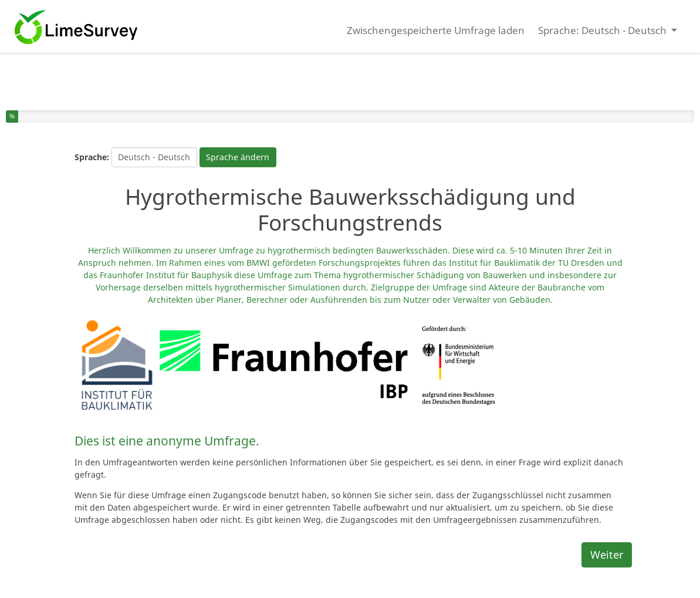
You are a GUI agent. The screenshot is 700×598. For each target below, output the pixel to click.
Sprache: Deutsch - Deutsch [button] (603, 30)
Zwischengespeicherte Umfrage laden (436, 30)
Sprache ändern (238, 157)
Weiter (607, 555)
